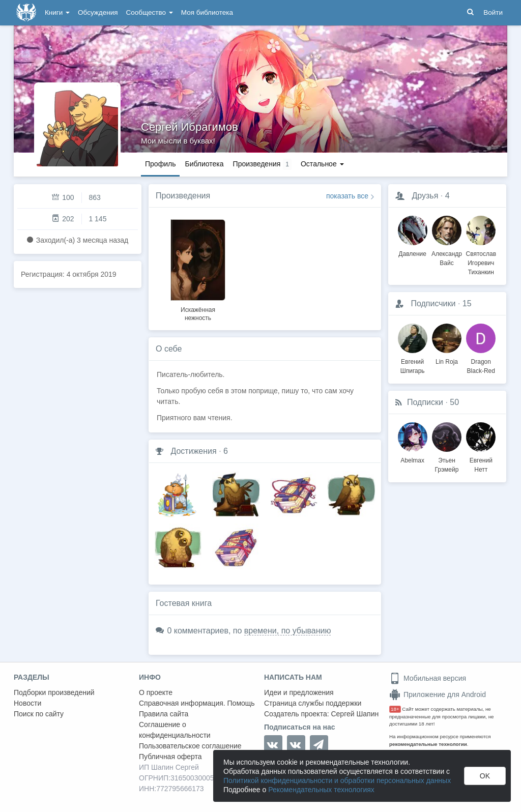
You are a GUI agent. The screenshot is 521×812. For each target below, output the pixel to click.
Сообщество (150, 12)
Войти (493, 12)
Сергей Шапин (355, 714)
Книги (57, 12)
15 (467, 303)
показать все (347, 196)
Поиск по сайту (39, 714)
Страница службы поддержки (313, 703)
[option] (198, 269)
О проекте (156, 692)
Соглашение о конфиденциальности (175, 730)
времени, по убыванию (288, 631)
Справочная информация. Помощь (197, 703)
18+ (395, 709)
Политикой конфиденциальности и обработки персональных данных (337, 780)
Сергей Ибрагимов (190, 127)
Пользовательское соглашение (190, 746)
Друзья (425, 196)
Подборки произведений (54, 692)
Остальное (322, 164)
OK (485, 776)
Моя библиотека (207, 12)
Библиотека (204, 164)
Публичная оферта (170, 757)
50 (454, 402)
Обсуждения (98, 12)
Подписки (425, 402)
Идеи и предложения (299, 692)
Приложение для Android (438, 694)
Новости (27, 703)
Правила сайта (164, 714)
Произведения (183, 196)
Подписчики (433, 303)
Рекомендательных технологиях (321, 790)
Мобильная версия (428, 678)
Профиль (160, 164)
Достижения (193, 451)
